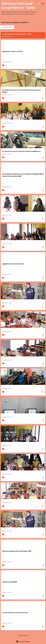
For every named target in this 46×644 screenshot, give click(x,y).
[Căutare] (39, 4)
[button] (43, 66)
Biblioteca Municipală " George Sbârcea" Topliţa (18, 5)
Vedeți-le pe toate (7, 37)
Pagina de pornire (7, 27)
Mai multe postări (23, 635)
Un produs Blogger (23, 641)
